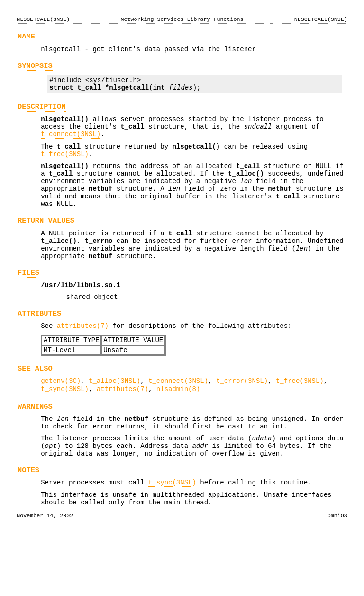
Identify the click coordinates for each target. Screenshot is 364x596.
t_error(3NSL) (242, 425)
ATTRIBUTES (39, 350)
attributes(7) (83, 364)
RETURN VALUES (46, 246)
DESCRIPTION (42, 115)
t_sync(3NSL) (65, 434)
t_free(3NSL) (65, 170)
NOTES (28, 526)
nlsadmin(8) (178, 434)
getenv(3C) (61, 425)
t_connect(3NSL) (71, 147)
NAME (26, 38)
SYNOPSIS (35, 70)
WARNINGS (35, 453)
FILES (28, 305)
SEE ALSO (35, 411)
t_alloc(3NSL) (114, 425)
